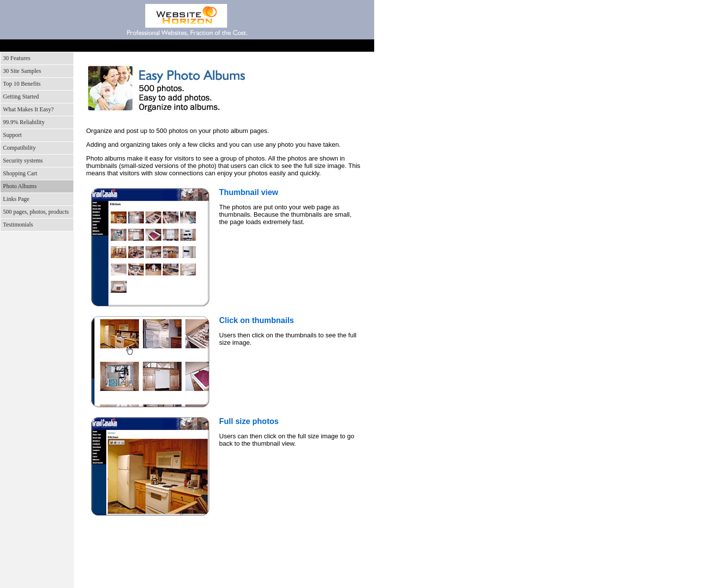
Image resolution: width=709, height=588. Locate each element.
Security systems (23, 161)
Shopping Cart (20, 173)
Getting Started (21, 97)
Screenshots (129, 46)
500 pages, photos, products (36, 212)
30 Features (17, 58)
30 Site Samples (22, 71)
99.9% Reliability (24, 122)
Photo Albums (20, 186)
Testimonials (18, 225)
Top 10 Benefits (22, 84)
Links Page (16, 199)
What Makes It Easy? (28, 109)
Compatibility (19, 148)
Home (55, 46)
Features (92, 46)
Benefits (166, 46)
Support (203, 46)
